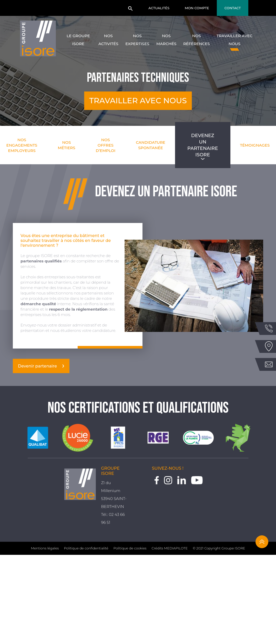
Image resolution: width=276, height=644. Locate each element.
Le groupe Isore (78, 40)
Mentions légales (45, 548)
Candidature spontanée (151, 145)
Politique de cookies (130, 548)
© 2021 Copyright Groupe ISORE (219, 548)
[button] (130, 10)
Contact (233, 8)
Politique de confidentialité (86, 548)
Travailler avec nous (234, 40)
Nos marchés (166, 40)
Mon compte (197, 8)
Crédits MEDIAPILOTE (170, 548)
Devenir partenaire (37, 366)
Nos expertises (137, 40)
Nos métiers (66, 145)
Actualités (159, 8)
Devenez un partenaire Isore (203, 145)
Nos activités (108, 40)
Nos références (197, 40)
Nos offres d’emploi (106, 145)
